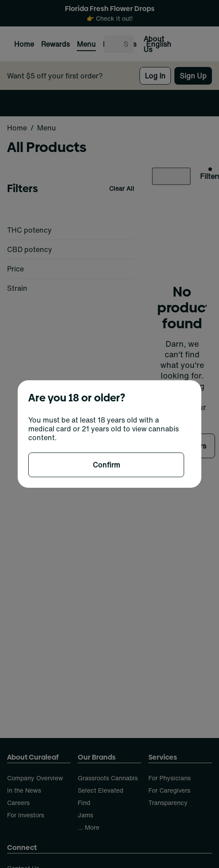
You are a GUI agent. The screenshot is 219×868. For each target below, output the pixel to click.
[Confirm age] (106, 465)
